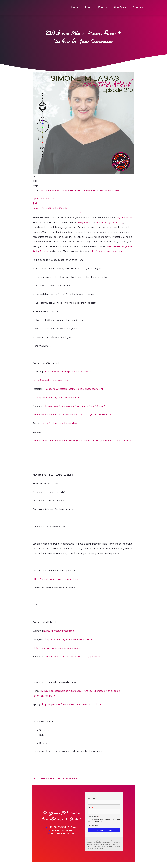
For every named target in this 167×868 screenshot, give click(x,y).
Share (52, 199)
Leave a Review (41, 208)
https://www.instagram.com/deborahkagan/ (57, 648)
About (89, 7)
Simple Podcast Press (87, 213)
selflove (68, 778)
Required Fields (93, 826)
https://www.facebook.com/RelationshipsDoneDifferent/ (75, 406)
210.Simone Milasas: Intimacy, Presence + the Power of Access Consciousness (79, 190)
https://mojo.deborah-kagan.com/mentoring (56, 579)
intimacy (53, 778)
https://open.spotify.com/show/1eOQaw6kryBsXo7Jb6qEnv (73, 704)
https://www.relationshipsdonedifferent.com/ (67, 372)
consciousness (43, 778)
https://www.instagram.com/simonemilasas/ (60, 397)
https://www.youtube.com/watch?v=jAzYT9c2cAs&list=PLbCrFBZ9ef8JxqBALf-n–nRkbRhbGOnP (83, 441)
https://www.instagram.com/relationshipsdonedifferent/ (75, 389)
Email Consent (93, 817)
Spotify (64, 208)
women (75, 778)
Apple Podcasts (41, 199)
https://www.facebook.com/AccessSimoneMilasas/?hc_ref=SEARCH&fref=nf (73, 415)
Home (75, 7)
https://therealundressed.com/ (60, 631)
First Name (92, 798)
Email (90, 808)
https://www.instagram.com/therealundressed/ (70, 639)
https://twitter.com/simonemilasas (60, 423)
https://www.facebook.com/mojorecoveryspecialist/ (73, 657)
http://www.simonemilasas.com (106, 251)
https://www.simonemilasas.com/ (51, 380)
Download (55, 208)
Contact (138, 7)
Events (103, 7)
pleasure (61, 778)
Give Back (120, 7)
